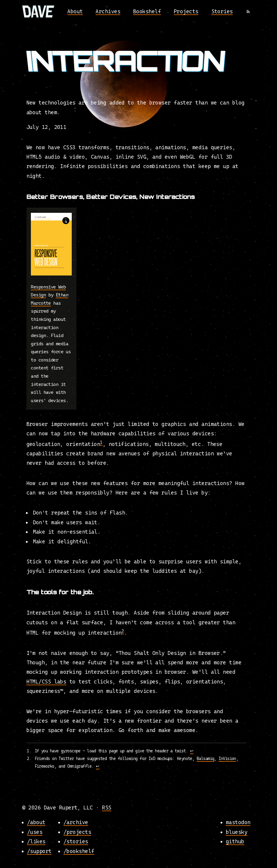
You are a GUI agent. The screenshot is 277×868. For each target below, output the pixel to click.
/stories (76, 841)
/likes (36, 841)
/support (39, 851)
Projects (186, 11)
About (75, 11)
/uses (35, 832)
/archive (76, 822)
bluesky (237, 832)
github (235, 841)
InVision (227, 759)
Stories (222, 11)
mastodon (238, 822)
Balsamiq (206, 759)
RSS (107, 808)
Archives (108, 11)
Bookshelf (147, 11)
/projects (77, 832)
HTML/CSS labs (46, 682)
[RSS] (248, 11)
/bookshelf (79, 851)
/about (36, 822)
